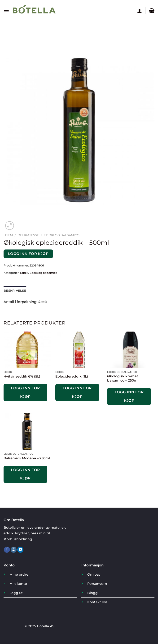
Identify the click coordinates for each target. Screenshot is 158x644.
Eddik (24, 273)
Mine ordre (19, 574)
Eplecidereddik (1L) (72, 376)
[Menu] (6, 11)
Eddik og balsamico (62, 235)
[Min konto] (140, 11)
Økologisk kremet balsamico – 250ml (123, 378)
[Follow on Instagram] (14, 550)
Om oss (94, 574)
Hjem (8, 235)
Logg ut (16, 593)
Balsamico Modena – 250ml (27, 458)
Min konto (18, 583)
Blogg (92, 593)
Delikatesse (28, 235)
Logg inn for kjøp (28, 254)
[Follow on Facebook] (7, 550)
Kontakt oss (97, 602)
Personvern (97, 583)
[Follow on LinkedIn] (20, 550)
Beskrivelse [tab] (14, 291)
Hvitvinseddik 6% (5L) (22, 376)
